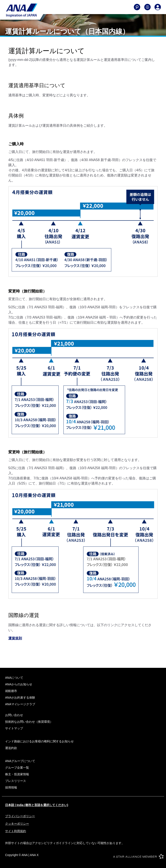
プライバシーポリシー (20, 816)
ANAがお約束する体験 (20, 698)
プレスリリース (16, 781)
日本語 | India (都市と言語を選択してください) (37, 805)
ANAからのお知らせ (19, 684)
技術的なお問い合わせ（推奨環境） (29, 722)
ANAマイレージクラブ (20, 704)
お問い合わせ (14, 715)
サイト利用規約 (16, 831)
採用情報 (11, 787)
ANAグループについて (20, 761)
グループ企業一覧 (17, 768)
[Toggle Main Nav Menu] (147, 7)
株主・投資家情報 (17, 774)
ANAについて (14, 678)
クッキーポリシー (17, 824)
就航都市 (11, 691)
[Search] (137, 7)
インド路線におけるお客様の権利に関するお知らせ (39, 741)
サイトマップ (14, 728)
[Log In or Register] (158, 7)
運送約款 (11, 748)
